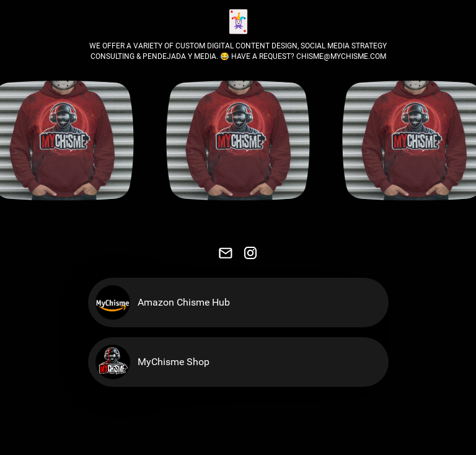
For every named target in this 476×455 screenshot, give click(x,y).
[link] (226, 253)
